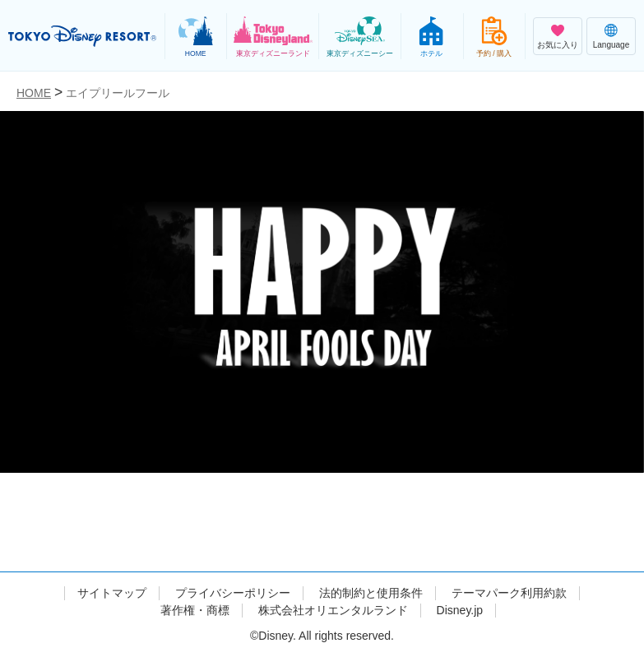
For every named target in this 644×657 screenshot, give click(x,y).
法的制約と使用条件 (371, 593)
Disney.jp (460, 610)
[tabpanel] (322, 317)
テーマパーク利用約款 (509, 593)
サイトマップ (112, 593)
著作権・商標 (195, 610)
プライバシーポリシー (233, 593)
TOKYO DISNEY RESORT (82, 36)
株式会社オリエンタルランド (333, 610)
